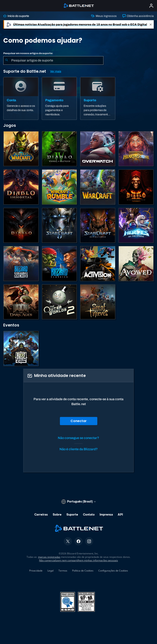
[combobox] (53, 60)
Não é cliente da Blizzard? (79, 449)
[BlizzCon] (21, 349)
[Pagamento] (59, 98)
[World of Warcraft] (21, 149)
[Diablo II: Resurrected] (136, 187)
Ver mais (56, 71)
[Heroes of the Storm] (136, 225)
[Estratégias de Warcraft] (98, 187)
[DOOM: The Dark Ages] (21, 302)
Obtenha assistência (138, 16)
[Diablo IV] (59, 149)
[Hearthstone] (136, 149)
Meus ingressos (104, 16)
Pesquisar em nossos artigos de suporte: (28, 53)
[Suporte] (98, 98)
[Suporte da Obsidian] (136, 264)
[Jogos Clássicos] (59, 264)
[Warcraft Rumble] (59, 187)
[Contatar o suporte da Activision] (98, 264)
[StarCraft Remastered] (98, 225)
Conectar (79, 421)
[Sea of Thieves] (98, 302)
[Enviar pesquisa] (7, 60)
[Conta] (21, 98)
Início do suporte (16, 16)
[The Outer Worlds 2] (59, 302)
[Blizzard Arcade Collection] (21, 264)
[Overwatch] (98, 149)
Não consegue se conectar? (78, 438)
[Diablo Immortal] (21, 187)
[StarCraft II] (59, 225)
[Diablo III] (21, 225)
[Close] (151, 24)
